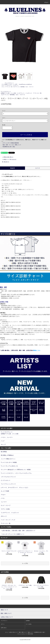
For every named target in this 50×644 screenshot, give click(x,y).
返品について (30, 632)
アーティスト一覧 (9, 87)
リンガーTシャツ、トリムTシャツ (12, 86)
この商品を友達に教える (7, 157)
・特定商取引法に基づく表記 (8, 147)
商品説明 (12, 168)
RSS (29, 634)
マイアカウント (4, 621)
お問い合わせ (4, 628)
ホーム (3, 84)
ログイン (3, 624)
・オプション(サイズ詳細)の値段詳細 (10, 143)
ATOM (32, 634)
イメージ (37, 168)
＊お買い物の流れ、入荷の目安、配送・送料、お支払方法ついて (18, 531)
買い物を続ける (5, 162)
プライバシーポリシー (22, 634)
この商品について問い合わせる (8, 159)
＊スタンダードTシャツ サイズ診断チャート (13, 534)
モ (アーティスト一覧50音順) (19, 87)
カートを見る (29, 624)
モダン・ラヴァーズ (29, 87)
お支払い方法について (13, 632)
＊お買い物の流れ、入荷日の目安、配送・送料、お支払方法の (20, 350)
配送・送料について (23, 632)
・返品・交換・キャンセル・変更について (11, 145)
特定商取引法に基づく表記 (39, 632)
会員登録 (28, 621)
